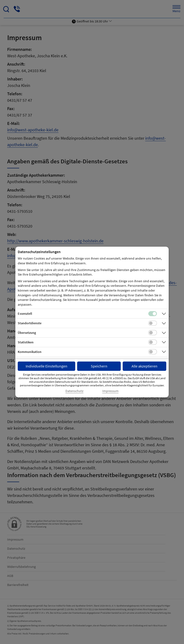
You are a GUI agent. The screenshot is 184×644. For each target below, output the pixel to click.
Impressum (110, 391)
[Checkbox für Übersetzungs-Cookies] (153, 333)
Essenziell (25, 314)
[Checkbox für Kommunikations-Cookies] (153, 352)
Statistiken (26, 342)
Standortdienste (30, 323)
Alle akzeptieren (144, 366)
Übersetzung (27, 333)
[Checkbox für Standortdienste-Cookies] (153, 323)
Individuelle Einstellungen (46, 366)
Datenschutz (74, 391)
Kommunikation (30, 352)
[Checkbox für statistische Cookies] (153, 342)
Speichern (99, 366)
